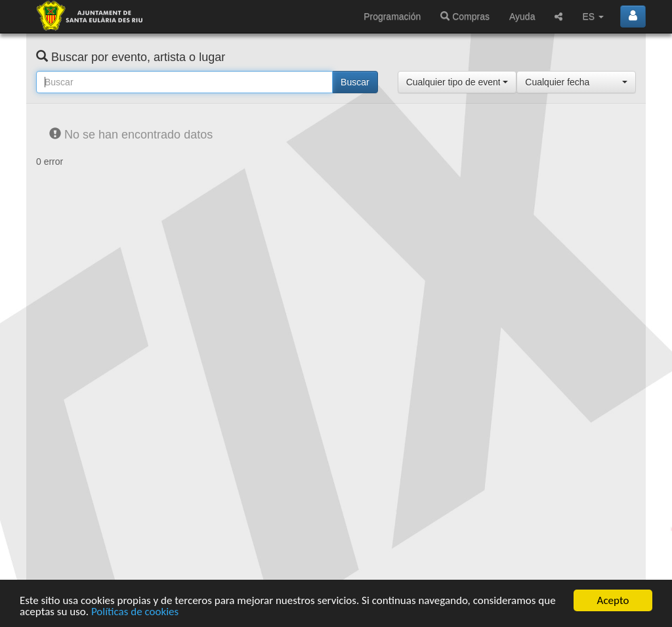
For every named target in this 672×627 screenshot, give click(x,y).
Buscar (355, 82)
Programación (392, 16)
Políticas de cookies (135, 612)
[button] (457, 82)
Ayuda (522, 16)
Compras (465, 16)
